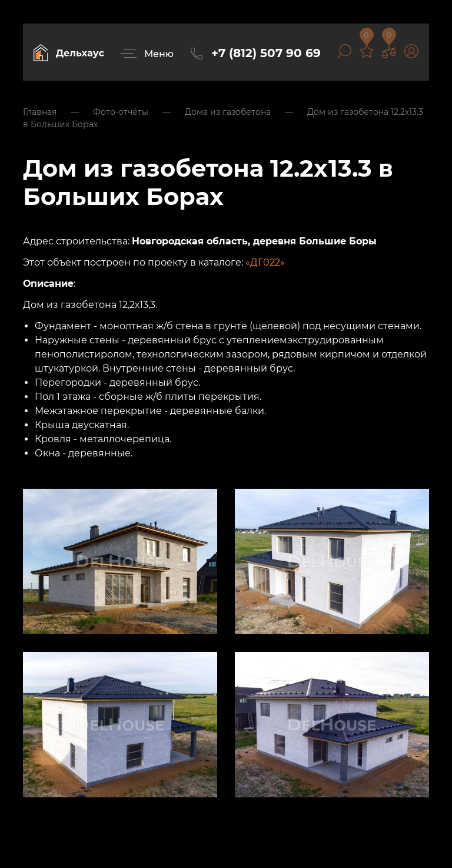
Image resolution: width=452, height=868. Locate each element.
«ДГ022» (265, 262)
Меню (159, 54)
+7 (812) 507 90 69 (266, 53)
